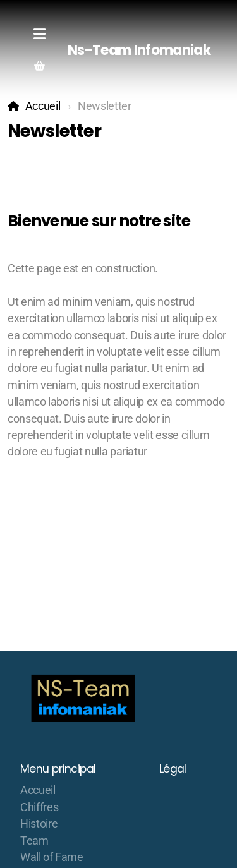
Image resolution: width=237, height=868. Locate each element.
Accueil (43, 106)
